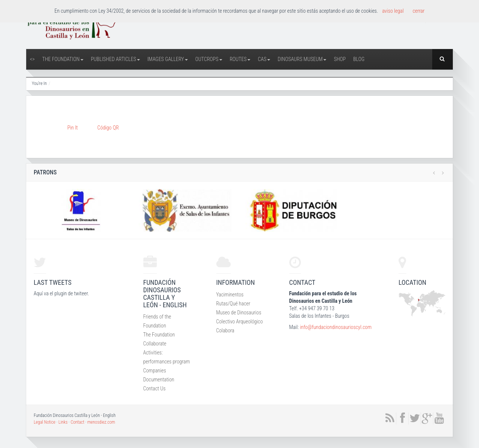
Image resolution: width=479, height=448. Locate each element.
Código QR (108, 128)
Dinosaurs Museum (302, 59)
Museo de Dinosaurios (239, 313)
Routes (240, 59)
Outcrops (209, 59)
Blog (359, 59)
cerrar (419, 11)
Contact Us (155, 388)
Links (63, 422)
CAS (264, 59)
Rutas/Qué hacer (233, 304)
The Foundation (63, 59)
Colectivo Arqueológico (240, 321)
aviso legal (393, 11)
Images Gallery (168, 59)
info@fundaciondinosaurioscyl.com (335, 327)
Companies (155, 371)
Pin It (73, 128)
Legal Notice (45, 422)
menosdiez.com (101, 422)
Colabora (225, 330)
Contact (78, 422)
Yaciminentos (230, 295)
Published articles (115, 59)
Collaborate (155, 344)
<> (32, 59)
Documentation (159, 380)
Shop (340, 59)
